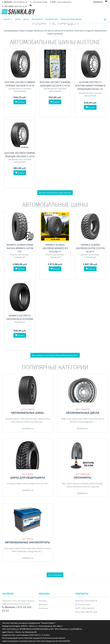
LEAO (13, 422)
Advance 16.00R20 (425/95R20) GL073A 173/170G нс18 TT (90, 248)
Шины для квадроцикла (71, 19)
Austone (20, 422)
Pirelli (22, 419)
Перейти (27, 429)
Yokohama (29, 422)
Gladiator (40, 548)
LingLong (95, 487)
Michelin (29, 419)
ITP (8, 484)
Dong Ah (76, 484)
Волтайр (99, 484)
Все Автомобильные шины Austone (55, 193)
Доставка (43, 604)
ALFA (6, 548)
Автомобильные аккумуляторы (27, 542)
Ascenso (86, 487)
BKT (47, 484)
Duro (38, 484)
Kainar (18, 548)
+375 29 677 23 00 (83, 604)
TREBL (63, 419)
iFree (69, 419)
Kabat (69, 484)
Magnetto (89, 422)
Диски (26, 19)
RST (96, 419)
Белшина (85, 484)
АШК (64, 484)
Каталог (8, 19)
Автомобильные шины (28, 413)
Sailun (47, 419)
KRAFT (15, 551)
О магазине (43, 608)
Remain (73, 422)
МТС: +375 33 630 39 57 (85, 608)
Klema (48, 548)
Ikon (35, 419)
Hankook (9, 419)
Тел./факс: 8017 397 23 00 (86, 612)
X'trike (91, 419)
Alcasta (81, 422)
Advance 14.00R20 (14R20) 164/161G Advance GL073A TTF (20, 248)
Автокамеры (37, 19)
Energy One (32, 551)
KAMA (19, 484)
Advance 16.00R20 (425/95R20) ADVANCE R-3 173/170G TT (55, 248)
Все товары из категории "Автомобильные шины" (55, 355)
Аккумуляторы (52, 19)
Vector (101, 419)
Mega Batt (31, 548)
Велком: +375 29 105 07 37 (86, 601)
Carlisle (25, 484)
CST (43, 484)
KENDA (32, 484)
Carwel (75, 419)
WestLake (38, 422)
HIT (40, 551)
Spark (12, 548)
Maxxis (16, 419)
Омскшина (77, 487)
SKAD (85, 419)
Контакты (43, 601)
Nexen (41, 419)
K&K (80, 419)
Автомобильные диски (83, 413)
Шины (18, 19)
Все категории (55, 575)
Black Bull (22, 551)
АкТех (24, 548)
